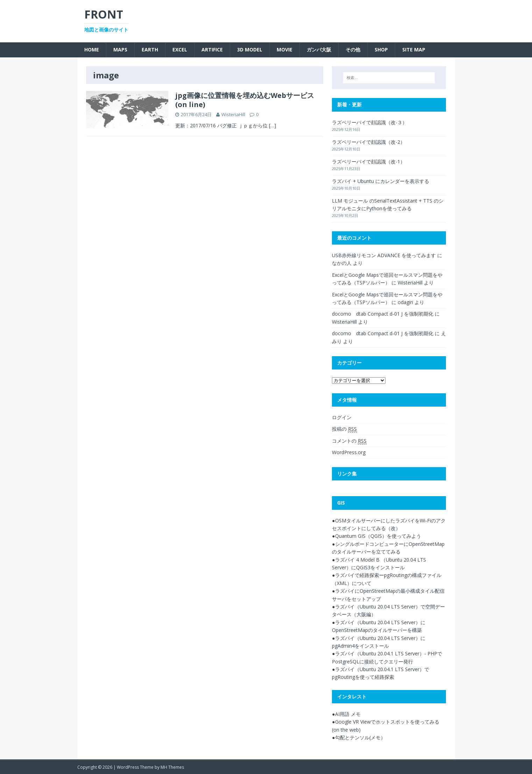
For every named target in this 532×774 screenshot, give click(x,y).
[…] (272, 125)
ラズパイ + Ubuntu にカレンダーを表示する (381, 181)
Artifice (212, 50)
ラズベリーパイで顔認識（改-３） (370, 122)
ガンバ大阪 (319, 50)
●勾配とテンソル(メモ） (359, 737)
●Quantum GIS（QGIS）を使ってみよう (376, 536)
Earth (150, 50)
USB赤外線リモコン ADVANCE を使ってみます (384, 255)
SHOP (381, 50)
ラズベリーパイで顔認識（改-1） (368, 161)
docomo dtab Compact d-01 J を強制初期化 (383, 314)
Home (92, 50)
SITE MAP (414, 50)
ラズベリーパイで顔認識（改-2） (368, 142)
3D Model (250, 50)
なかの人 (342, 263)
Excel (180, 50)
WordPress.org (349, 452)
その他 (353, 50)
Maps (120, 50)
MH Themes (172, 767)
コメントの (349, 441)
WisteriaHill (233, 114)
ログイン (342, 417)
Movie (285, 50)
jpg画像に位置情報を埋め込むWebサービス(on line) (245, 100)
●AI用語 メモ (346, 714)
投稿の (344, 429)
